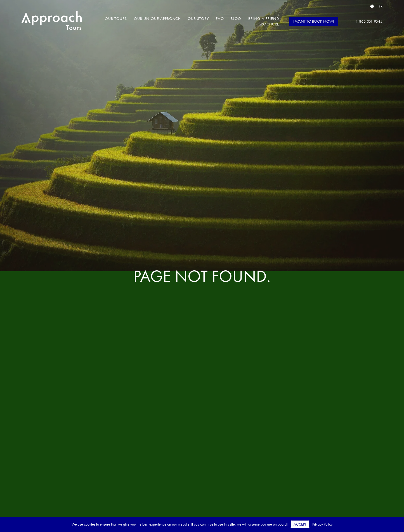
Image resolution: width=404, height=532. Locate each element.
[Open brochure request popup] (372, 6)
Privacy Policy (322, 524)
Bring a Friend (264, 18)
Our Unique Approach (157, 18)
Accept (300, 524)
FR (381, 6)
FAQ (220, 18)
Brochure (269, 24)
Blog (236, 18)
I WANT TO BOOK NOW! (314, 21)
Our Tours (116, 18)
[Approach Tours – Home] (52, 21)
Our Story (198, 18)
